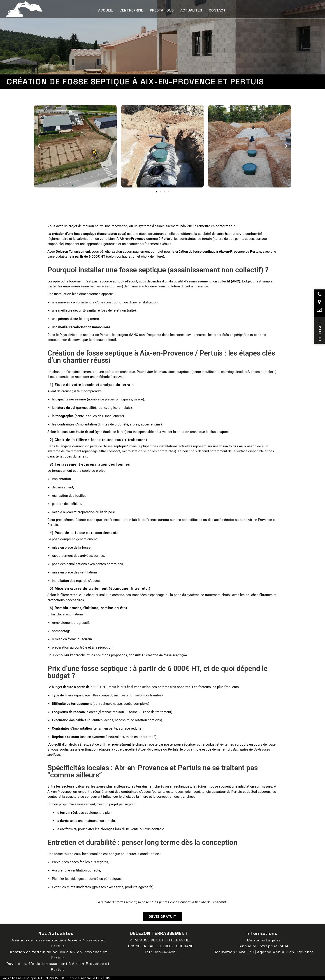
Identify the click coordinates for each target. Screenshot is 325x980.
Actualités (191, 10)
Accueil (106, 10)
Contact (217, 10)
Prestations (162, 10)
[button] (39, 146)
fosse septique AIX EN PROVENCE (40, 978)
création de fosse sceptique (166, 655)
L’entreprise (131, 10)
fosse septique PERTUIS (90, 978)
